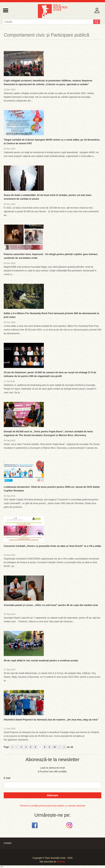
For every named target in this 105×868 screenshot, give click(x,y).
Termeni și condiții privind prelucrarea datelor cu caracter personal (52, 806)
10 (55, 747)
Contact (8, 843)
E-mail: (7, 778)
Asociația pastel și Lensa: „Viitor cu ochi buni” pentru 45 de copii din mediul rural (51, 605)
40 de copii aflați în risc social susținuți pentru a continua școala (41, 660)
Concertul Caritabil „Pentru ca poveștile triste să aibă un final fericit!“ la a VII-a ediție (52, 546)
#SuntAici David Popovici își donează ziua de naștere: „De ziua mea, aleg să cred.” (51, 720)
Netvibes (61, 862)
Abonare (52, 795)
